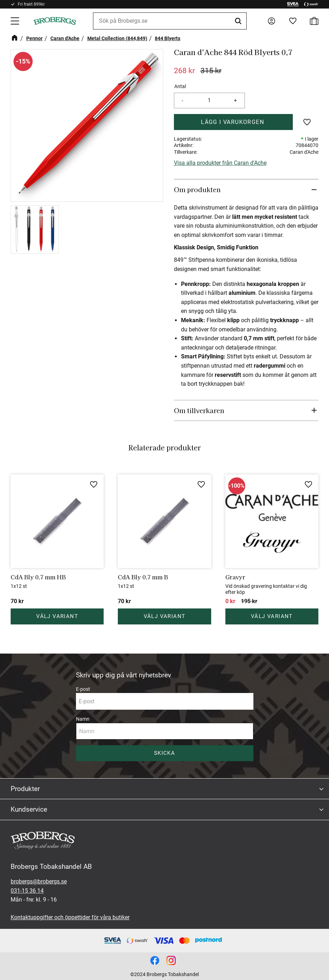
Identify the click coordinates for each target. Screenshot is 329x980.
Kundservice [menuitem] (29, 809)
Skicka (164, 753)
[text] (184, 71)
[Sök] (239, 21)
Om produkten (197, 189)
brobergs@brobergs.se (39, 881)
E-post (83, 689)
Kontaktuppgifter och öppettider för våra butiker (70, 917)
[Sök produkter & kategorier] (170, 21)
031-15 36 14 (27, 891)
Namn (83, 719)
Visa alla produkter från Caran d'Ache (220, 163)
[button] (16, 21)
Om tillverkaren (199, 410)
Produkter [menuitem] (25, 789)
